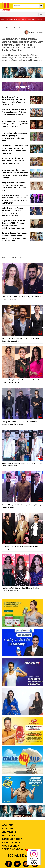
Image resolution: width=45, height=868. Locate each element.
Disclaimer (8, 836)
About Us (7, 825)
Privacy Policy (11, 842)
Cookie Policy (10, 846)
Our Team (7, 829)
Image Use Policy (12, 839)
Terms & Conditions (14, 849)
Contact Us (9, 832)
